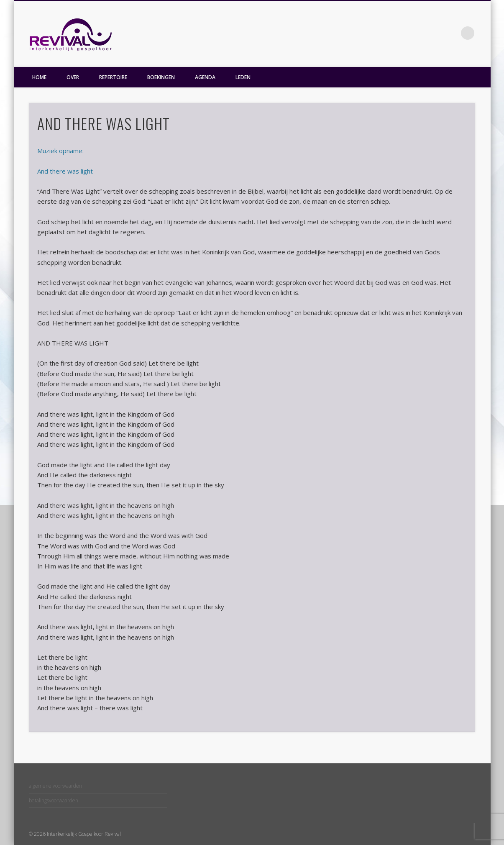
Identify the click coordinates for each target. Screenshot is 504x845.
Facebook (450, 33)
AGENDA (205, 77)
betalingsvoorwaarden (54, 800)
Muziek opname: (60, 151)
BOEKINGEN (161, 77)
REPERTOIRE (113, 77)
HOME (39, 77)
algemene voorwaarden (55, 786)
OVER (73, 77)
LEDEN (243, 77)
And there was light (65, 171)
